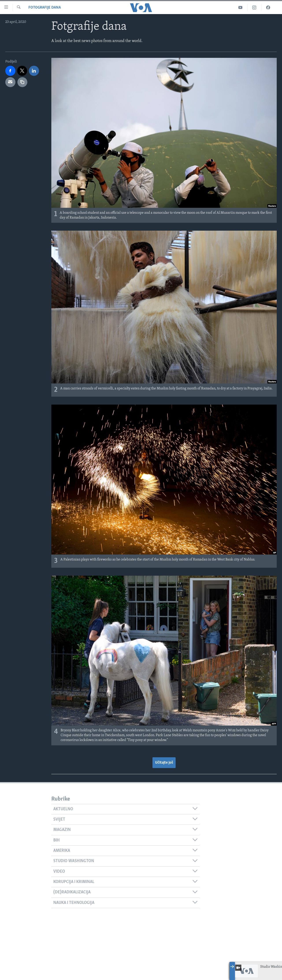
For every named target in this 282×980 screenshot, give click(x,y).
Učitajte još (164, 763)
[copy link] (22, 82)
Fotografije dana (45, 8)
